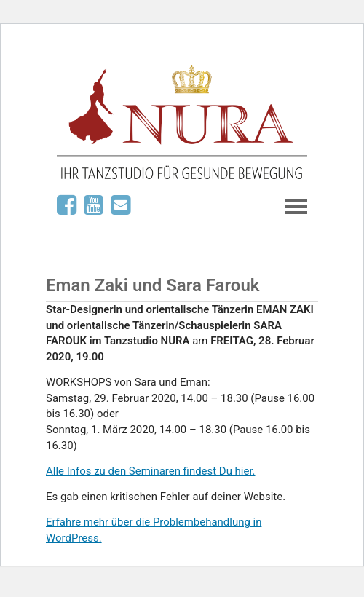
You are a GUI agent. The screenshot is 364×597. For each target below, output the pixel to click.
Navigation (296, 207)
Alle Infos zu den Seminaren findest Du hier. (151, 471)
